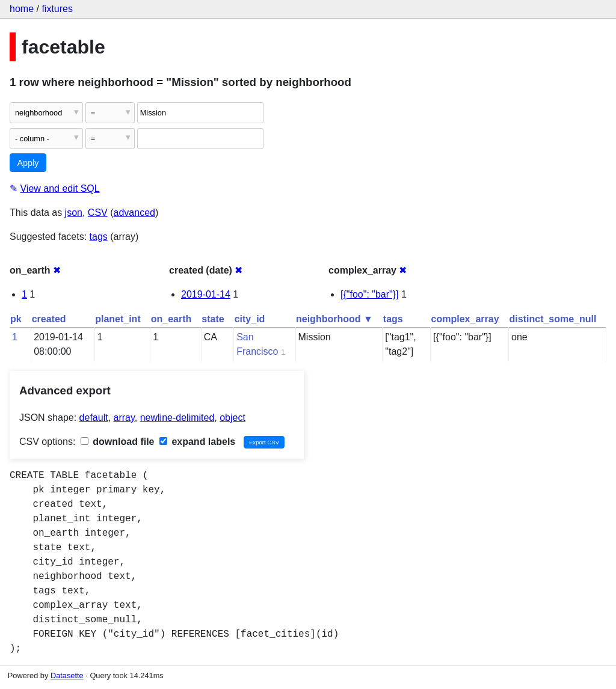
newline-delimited (177, 418)
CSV (98, 213)
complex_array (465, 319)
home (22, 9)
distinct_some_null (553, 319)
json (74, 213)
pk (16, 319)
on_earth (171, 319)
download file (118, 442)
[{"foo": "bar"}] (370, 294)
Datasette (67, 675)
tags (99, 237)
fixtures (57, 9)
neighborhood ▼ (334, 319)
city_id (250, 319)
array (124, 418)
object (233, 418)
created (49, 319)
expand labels (197, 442)
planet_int (118, 319)
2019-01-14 (206, 294)
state (213, 319)
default (94, 418)
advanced (134, 213)
